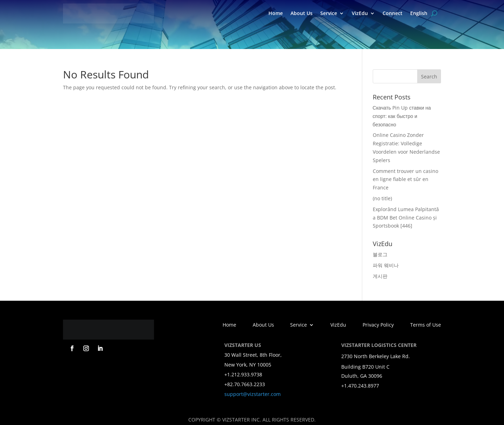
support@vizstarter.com (253, 394)
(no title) (382, 198)
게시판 (380, 276)
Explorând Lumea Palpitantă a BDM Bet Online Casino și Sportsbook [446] (406, 218)
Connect (393, 13)
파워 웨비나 (386, 265)
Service (329, 13)
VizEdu (360, 13)
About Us (302, 13)
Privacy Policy (378, 325)
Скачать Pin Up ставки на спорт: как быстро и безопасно (402, 116)
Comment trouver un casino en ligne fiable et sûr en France (405, 179)
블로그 (380, 254)
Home (276, 13)
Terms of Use (426, 325)
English (419, 13)
